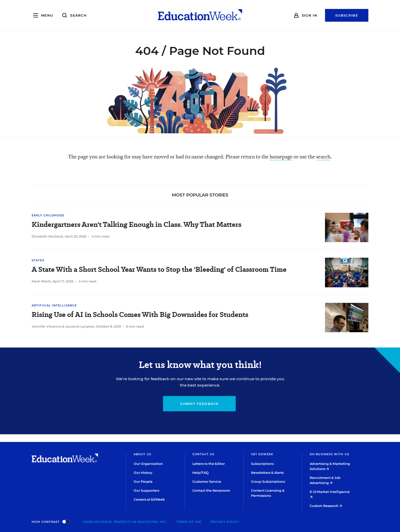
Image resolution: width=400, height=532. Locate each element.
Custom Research (326, 506)
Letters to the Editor (209, 464)
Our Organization (148, 464)
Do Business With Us (329, 454)
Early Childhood (48, 215)
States (38, 260)
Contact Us (203, 454)
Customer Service (207, 482)
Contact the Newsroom (211, 491)
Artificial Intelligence (54, 305)
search (323, 157)
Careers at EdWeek (149, 499)
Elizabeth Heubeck (47, 236)
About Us (142, 454)
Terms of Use (189, 522)
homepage (281, 157)
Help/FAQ (201, 473)
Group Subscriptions (268, 482)
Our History (143, 473)
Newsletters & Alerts (267, 473)
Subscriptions (262, 464)
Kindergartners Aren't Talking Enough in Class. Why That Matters (136, 224)
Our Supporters (146, 491)
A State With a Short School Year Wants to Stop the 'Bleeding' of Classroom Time (159, 269)
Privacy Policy (225, 522)
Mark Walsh (41, 281)
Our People (143, 482)
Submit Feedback (199, 404)
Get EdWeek (262, 454)
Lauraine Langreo (80, 326)
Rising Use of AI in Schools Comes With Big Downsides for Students (140, 314)
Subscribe (347, 15)
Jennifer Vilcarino (46, 326)
